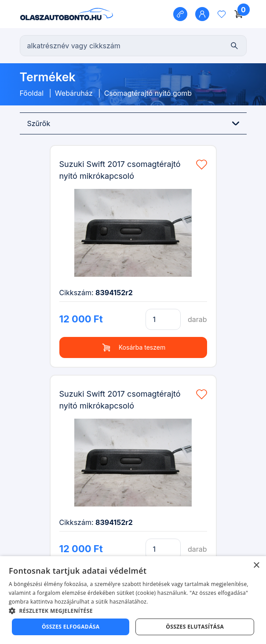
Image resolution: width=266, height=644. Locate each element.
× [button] (256, 566)
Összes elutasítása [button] (195, 627)
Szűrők (133, 123)
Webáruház (74, 93)
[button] (133, 611)
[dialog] (133, 600)
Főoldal (32, 93)
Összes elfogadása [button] (71, 627)
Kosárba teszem (133, 347)
